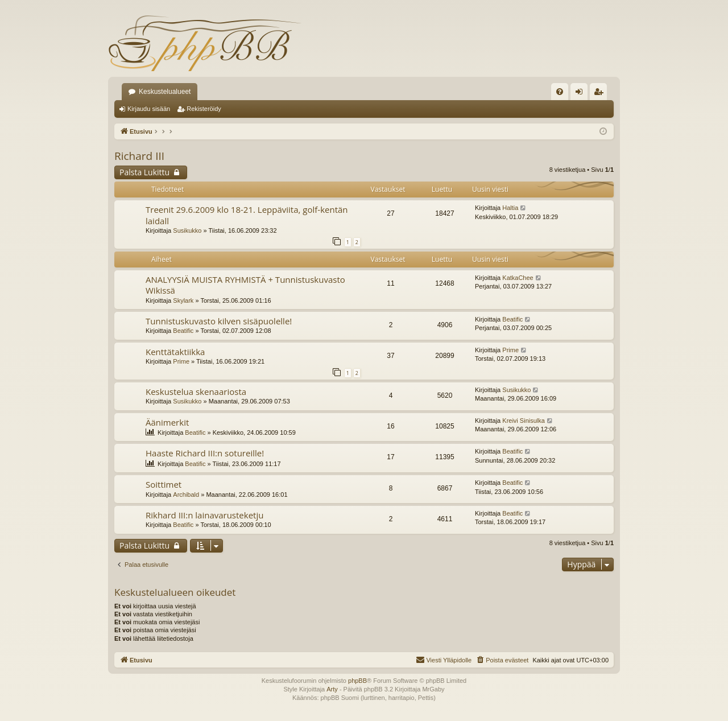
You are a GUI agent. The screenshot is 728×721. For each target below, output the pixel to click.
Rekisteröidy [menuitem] (601, 94)
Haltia (510, 208)
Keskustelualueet (165, 92)
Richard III (139, 156)
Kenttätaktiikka (175, 352)
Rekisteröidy (204, 109)
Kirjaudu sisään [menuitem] (582, 94)
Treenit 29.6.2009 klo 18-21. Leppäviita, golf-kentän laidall (247, 215)
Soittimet (164, 484)
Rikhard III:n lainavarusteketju (204, 515)
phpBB (357, 681)
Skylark (183, 300)
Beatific (183, 331)
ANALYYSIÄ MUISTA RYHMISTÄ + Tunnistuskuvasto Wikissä (245, 285)
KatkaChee (518, 278)
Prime (181, 361)
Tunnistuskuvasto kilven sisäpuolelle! (219, 321)
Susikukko (187, 230)
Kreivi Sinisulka (524, 421)
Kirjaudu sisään (149, 109)
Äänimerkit (167, 422)
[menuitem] (560, 92)
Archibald (186, 495)
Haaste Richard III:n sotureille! (205, 453)
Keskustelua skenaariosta (196, 392)
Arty (332, 689)
